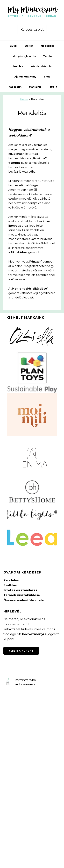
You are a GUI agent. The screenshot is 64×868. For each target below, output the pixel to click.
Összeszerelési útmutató (24, 600)
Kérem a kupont (21, 651)
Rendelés (11, 580)
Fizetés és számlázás (20, 590)
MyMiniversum (32, 9)
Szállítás (10, 585)
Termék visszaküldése (22, 595)
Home (24, 99)
